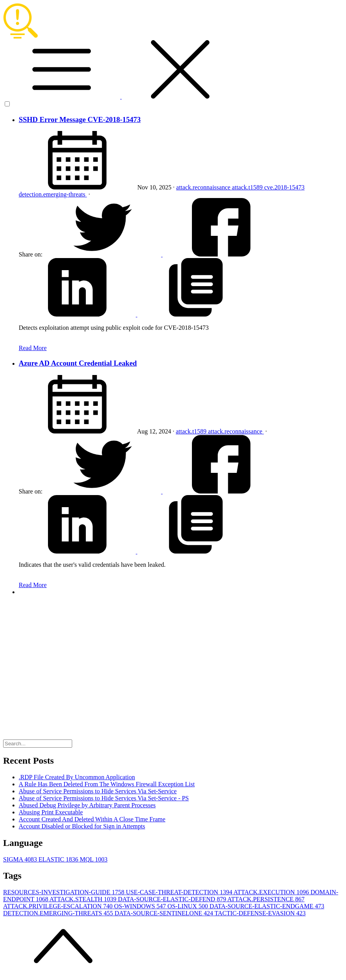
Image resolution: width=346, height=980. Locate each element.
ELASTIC (59, 859)
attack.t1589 (248, 187)
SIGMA (21, 859)
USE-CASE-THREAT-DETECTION (180, 892)
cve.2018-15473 (284, 187)
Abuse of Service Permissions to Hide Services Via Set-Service (98, 791)
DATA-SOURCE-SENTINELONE (165, 913)
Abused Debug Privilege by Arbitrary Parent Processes (87, 805)
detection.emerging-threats (53, 194)
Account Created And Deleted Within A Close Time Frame (92, 819)
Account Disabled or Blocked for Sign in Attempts (82, 826)
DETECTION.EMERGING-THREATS (59, 913)
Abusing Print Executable (51, 812)
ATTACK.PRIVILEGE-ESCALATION (59, 906)
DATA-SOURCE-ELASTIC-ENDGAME (267, 906)
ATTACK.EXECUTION (272, 892)
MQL (93, 859)
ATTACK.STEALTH (84, 899)
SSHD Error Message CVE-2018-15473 (80, 119)
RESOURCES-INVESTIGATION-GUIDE (65, 892)
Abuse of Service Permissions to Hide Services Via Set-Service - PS (104, 798)
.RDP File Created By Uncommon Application (77, 777)
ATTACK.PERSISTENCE (266, 899)
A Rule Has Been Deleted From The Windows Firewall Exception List (107, 784)
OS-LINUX (188, 906)
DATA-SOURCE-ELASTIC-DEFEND (173, 899)
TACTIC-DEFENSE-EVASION (260, 913)
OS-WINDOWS (141, 906)
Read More (33, 348)
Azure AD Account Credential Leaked (78, 363)
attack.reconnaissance (204, 187)
